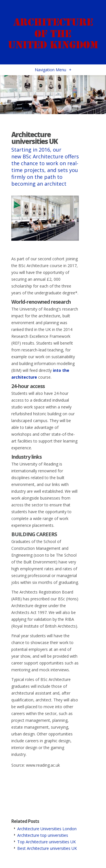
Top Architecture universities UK (46, 842)
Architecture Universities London (47, 829)
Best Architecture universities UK (47, 848)
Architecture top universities (43, 835)
